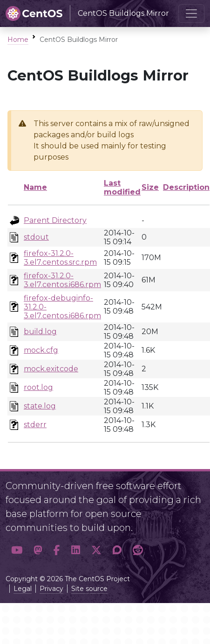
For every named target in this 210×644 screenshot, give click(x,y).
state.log (40, 406)
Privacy (51, 589)
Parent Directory (55, 220)
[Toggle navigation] (191, 13)
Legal (23, 589)
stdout (36, 237)
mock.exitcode (51, 369)
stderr (35, 425)
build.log (40, 332)
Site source (89, 589)
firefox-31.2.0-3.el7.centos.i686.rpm (62, 280)
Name (35, 187)
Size (150, 187)
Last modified (122, 188)
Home (18, 40)
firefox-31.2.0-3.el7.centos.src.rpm (60, 258)
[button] (17, 550)
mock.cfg (41, 350)
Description (186, 187)
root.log (38, 387)
